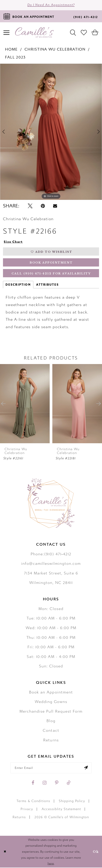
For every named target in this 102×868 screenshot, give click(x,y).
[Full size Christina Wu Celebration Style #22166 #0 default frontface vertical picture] (51, 132)
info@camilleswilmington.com (51, 564)
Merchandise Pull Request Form (51, 712)
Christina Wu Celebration (55, 49)
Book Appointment (51, 263)
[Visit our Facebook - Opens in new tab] (33, 783)
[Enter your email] (51, 768)
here (51, 864)
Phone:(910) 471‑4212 (51, 554)
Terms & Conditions (33, 802)
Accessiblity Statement (61, 810)
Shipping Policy (72, 802)
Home (11, 49)
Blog (51, 721)
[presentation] (25, 404)
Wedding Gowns (51, 702)
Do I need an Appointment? (51, 5)
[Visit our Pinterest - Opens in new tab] (57, 783)
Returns (51, 740)
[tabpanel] (51, 132)
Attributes (47, 285)
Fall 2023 (15, 57)
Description (18, 285)
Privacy (27, 810)
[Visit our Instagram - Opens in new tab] (45, 783)
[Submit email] (86, 768)
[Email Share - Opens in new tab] (55, 206)
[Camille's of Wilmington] (34, 33)
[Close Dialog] (5, 852)
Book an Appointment (51, 693)
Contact (51, 731)
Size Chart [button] (13, 242)
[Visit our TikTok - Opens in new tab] (69, 783)
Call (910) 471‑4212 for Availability (51, 274)
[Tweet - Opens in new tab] (30, 206)
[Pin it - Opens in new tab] (43, 206)
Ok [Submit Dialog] (96, 852)
